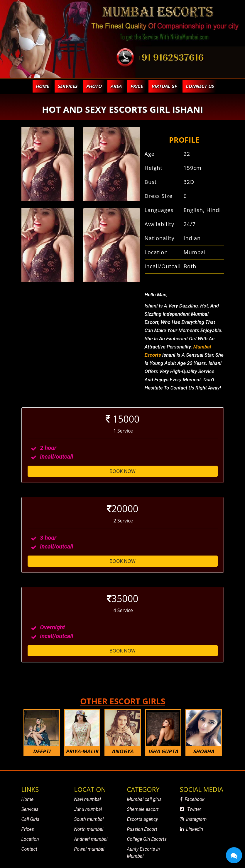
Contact (29, 849)
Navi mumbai (88, 799)
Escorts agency (143, 819)
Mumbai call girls (144, 799)
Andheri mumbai (91, 839)
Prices (28, 829)
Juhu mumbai (88, 809)
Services (30, 809)
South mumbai (89, 819)
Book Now (122, 471)
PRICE (136, 86)
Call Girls (30, 819)
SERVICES (67, 86)
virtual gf (164, 86)
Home (42, 86)
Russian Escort (142, 829)
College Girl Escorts (147, 839)
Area (116, 86)
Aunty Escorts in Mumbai (143, 853)
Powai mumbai (89, 849)
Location (30, 839)
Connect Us (200, 86)
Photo (94, 86)
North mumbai (89, 829)
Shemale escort (143, 809)
